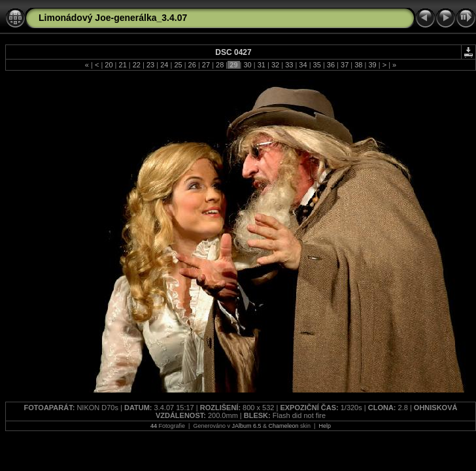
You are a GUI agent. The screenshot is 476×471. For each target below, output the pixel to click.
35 (317, 65)
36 (331, 65)
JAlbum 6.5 (246, 426)
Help (325, 426)
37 (345, 65)
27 (206, 65)
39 (372, 65)
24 (164, 65)
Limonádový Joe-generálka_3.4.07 (113, 18)
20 (109, 65)
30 (247, 65)
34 (303, 65)
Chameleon (284, 426)
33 (289, 65)
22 (137, 65)
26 (192, 65)
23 (150, 65)
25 (178, 65)
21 (122, 65)
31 (262, 65)
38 (358, 65)
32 (275, 65)
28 (220, 65)
